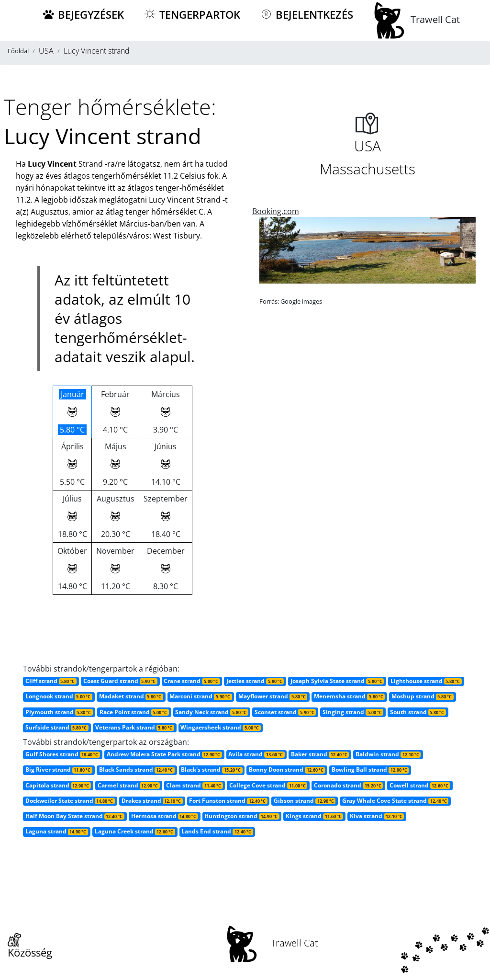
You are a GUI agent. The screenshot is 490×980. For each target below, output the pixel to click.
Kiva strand (377, 816)
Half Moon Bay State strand (75, 816)
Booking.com (276, 211)
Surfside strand (57, 727)
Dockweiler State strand (70, 801)
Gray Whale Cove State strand (395, 801)
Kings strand (314, 816)
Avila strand (256, 754)
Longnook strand (59, 696)
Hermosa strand (165, 816)
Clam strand (194, 785)
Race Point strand (134, 712)
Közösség (30, 946)
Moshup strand (423, 696)
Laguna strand (57, 831)
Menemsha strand (349, 696)
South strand (418, 712)
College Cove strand (268, 785)
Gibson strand (305, 801)
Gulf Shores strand (63, 754)
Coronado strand (348, 785)
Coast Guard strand (120, 681)
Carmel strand (129, 785)
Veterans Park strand (135, 727)
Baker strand (320, 754)
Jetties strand (255, 681)
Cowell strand (420, 785)
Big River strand (59, 769)
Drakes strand (152, 801)
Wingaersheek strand (220, 727)
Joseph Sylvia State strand (337, 681)
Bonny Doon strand (287, 769)
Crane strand (192, 681)
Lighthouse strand (426, 681)
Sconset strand (285, 712)
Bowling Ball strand (370, 769)
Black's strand (212, 769)
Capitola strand (58, 785)
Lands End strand (217, 831)
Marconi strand (200, 696)
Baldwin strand (388, 754)
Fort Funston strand (228, 801)
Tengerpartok (192, 15)
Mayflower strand (273, 696)
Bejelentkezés (306, 15)
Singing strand (353, 712)
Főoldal (18, 51)
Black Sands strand (137, 769)
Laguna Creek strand (135, 831)
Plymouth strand (59, 712)
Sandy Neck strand (212, 712)
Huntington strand (242, 816)
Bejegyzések (83, 15)
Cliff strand (51, 681)
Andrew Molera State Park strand (164, 754)
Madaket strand (131, 696)
